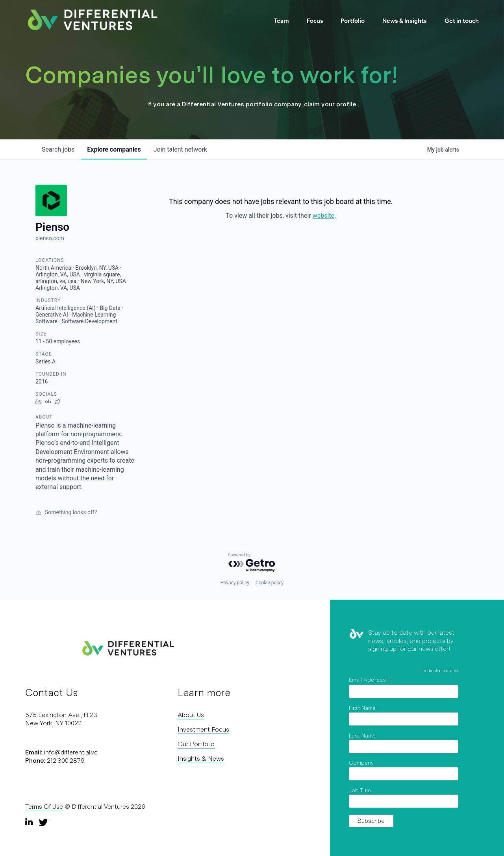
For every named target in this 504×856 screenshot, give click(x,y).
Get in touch (462, 21)
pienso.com (50, 238)
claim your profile (330, 104)
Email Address (370, 680)
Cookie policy (270, 583)
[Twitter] (43, 822)
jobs (58, 149)
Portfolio (353, 21)
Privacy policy (235, 583)
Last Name (362, 736)
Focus (315, 21)
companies (114, 149)
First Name (362, 708)
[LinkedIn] (30, 822)
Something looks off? (66, 512)
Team (281, 21)
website (323, 216)
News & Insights (405, 21)
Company (361, 763)
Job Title (360, 790)
